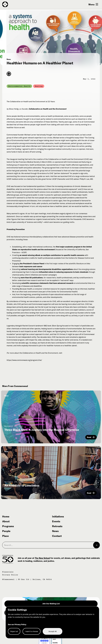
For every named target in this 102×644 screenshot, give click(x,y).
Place (5, 536)
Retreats (57, 526)
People (6, 531)
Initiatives (58, 517)
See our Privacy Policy (17, 624)
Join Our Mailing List (51, 604)
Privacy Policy (10, 575)
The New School (42, 558)
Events (56, 521)
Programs (8, 526)
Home (6, 517)
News (55, 531)
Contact (57, 536)
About (6, 521)
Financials (8, 572)
